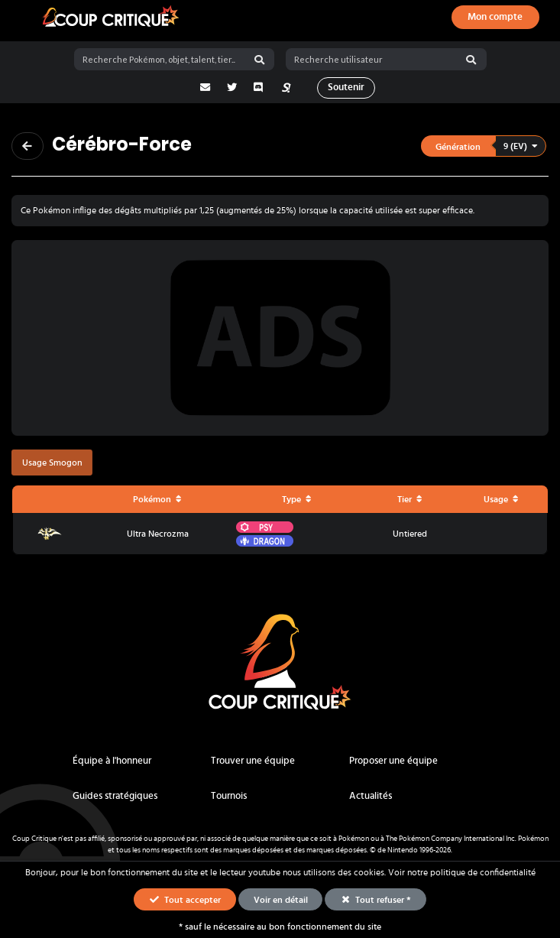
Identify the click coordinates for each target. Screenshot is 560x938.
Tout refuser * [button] (375, 899)
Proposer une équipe (393, 761)
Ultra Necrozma (158, 534)
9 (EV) (521, 146)
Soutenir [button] (346, 87)
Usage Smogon (52, 463)
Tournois (229, 796)
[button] (484, 146)
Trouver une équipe (253, 761)
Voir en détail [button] (281, 900)
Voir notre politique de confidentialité (462, 872)
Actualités (371, 796)
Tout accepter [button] (185, 899)
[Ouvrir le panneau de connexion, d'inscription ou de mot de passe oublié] (495, 17)
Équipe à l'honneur (112, 761)
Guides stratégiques (115, 796)
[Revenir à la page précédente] (28, 146)
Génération (458, 147)
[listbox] (485, 146)
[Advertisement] (280, 338)
